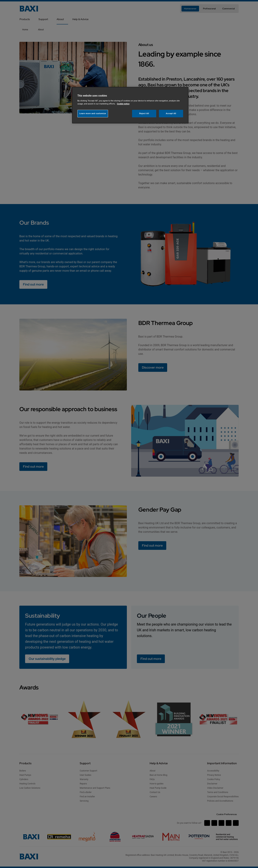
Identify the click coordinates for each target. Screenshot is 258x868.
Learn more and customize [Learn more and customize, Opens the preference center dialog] (93, 113)
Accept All (171, 113)
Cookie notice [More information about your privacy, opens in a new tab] (123, 104)
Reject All (144, 113)
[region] (130, 105)
